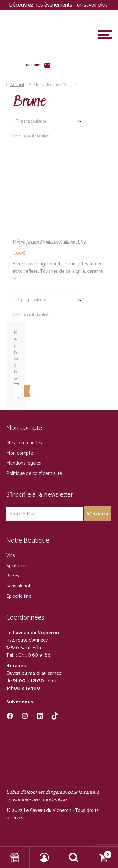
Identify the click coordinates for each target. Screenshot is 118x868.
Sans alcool (18, 586)
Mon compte (20, 453)
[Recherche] (27, 391)
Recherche (16, 356)
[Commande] (48, 121)
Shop (15, 857)
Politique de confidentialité (34, 473)
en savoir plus (93, 5)
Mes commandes (24, 443)
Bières (13, 576)
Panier (100, 853)
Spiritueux (16, 566)
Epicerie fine (19, 596)
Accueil (17, 85)
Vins (11, 555)
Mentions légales (24, 463)
